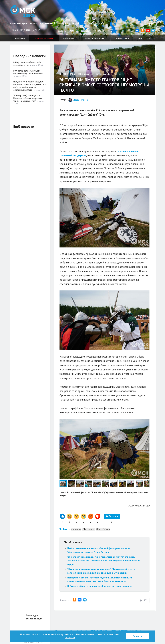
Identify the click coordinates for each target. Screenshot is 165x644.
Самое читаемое (69, 23)
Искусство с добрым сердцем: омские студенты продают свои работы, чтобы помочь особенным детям (30, 86)
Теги (65, 529)
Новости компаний (43, 23)
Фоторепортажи (93, 23)
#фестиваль (88, 529)
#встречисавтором (94, 38)
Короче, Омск (122, 38)
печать (118, 74)
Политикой (70, 638)
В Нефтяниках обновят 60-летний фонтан (27, 64)
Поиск (149, 23)
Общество (20, 38)
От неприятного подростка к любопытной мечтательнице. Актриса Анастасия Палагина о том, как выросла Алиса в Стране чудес (104, 561)
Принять (137, 636)
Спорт (141, 38)
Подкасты (69, 38)
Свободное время (44, 38)
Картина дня (19, 23)
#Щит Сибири (103, 529)
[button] (147, 422)
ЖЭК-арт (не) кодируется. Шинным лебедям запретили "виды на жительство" (28, 98)
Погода (62, 30)
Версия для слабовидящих (34, 617)
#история (76, 529)
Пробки (85, 30)
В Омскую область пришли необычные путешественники (100, 586)
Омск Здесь (23, 11)
